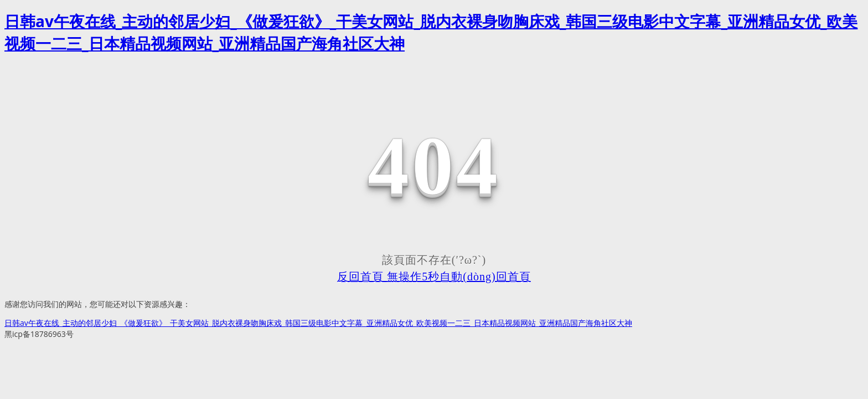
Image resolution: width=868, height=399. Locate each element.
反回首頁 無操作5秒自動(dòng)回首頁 (434, 277)
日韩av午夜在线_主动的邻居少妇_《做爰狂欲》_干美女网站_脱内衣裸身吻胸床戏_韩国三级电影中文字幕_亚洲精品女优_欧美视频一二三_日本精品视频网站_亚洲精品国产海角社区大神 (318, 323)
